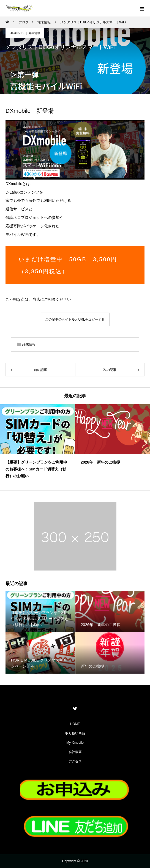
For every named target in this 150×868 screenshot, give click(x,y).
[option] (38, 447)
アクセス (75, 761)
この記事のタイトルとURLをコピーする (75, 319)
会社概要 (75, 752)
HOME (75, 724)
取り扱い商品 (75, 733)
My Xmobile (75, 743)
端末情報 (34, 33)
